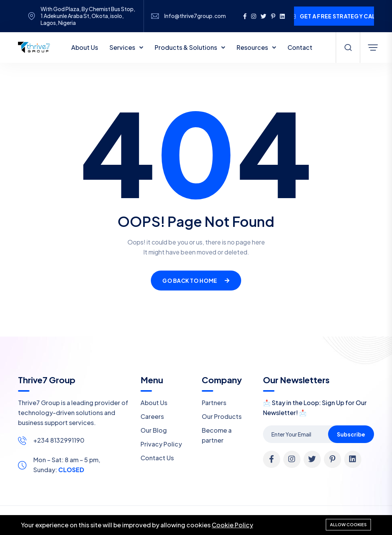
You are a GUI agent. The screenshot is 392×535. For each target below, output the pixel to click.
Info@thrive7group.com (195, 16)
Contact (300, 47)
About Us (85, 47)
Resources (253, 47)
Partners (214, 403)
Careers (152, 416)
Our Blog (154, 430)
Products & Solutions (186, 47)
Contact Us (157, 458)
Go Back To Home (196, 281)
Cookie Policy (232, 525)
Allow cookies (348, 524)
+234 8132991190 (59, 440)
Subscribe (351, 434)
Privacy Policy (161, 444)
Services (123, 47)
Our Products (222, 416)
